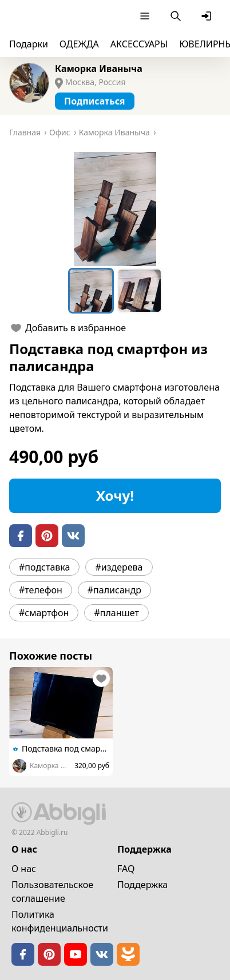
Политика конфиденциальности (60, 921)
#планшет (116, 613)
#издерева (119, 567)
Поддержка (142, 885)
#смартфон (44, 613)
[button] (115, 209)
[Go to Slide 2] (140, 291)
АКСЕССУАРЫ (139, 44)
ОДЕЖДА (79, 44)
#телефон (41, 590)
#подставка (44, 567)
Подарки (29, 44)
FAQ (126, 869)
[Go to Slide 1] (91, 291)
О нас (24, 869)
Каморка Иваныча (99, 69)
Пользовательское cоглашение (52, 891)
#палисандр (114, 590)
